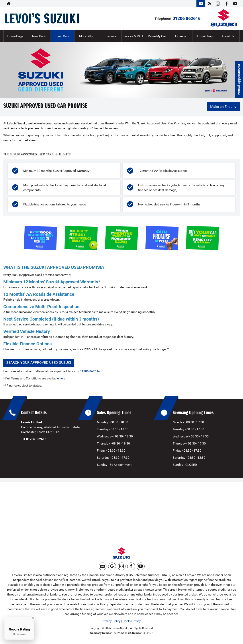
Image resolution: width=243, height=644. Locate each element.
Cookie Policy (132, 622)
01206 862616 (186, 18)
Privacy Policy (111, 622)
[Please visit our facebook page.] (226, 4)
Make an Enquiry (223, 107)
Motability (86, 36)
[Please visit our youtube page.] (235, 4)
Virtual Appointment (239, 80)
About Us (228, 36)
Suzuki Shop (204, 36)
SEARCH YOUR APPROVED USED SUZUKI (39, 363)
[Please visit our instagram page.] (218, 4)
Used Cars (62, 36)
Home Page (15, 36)
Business (110, 36)
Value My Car (157, 36)
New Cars (39, 36)
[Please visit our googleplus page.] (209, 4)
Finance (181, 36)
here (62, 378)
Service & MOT (133, 36)
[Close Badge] (33, 618)
